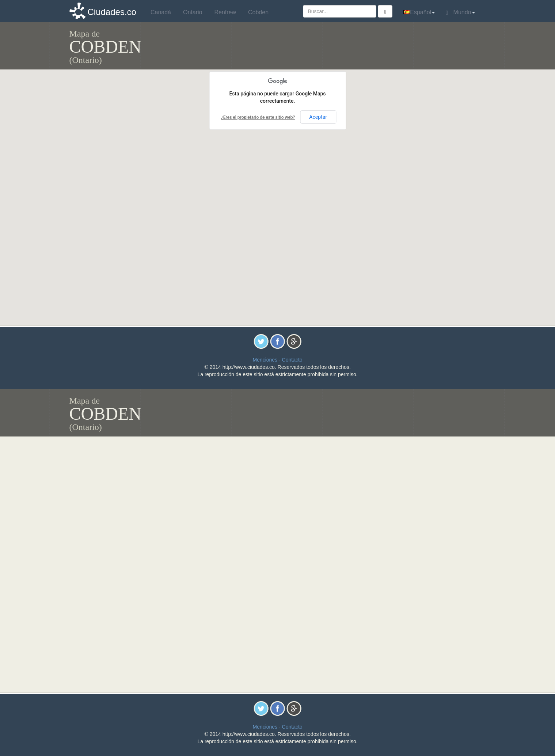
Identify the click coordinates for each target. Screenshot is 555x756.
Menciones (265, 360)
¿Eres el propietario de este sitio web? (258, 117)
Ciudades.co (112, 12)
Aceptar (318, 117)
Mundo (460, 12)
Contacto (292, 360)
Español (419, 12)
